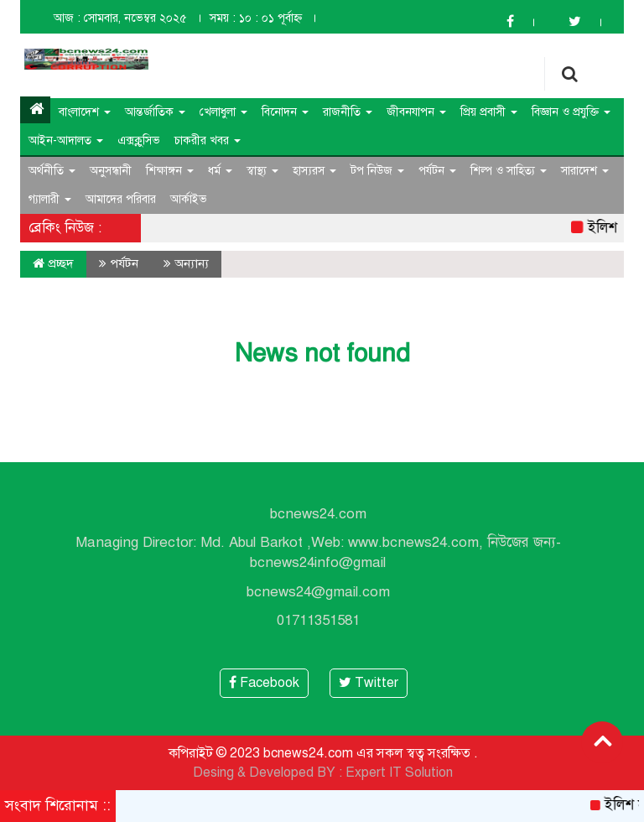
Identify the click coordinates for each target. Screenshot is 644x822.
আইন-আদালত (66, 140)
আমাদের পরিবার (121, 199)
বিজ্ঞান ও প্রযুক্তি (571, 112)
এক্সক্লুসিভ (139, 140)
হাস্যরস (314, 171)
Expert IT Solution (399, 773)
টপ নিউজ (377, 171)
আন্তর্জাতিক (155, 112)
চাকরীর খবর (208, 140)
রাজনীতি (348, 112)
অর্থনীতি (52, 171)
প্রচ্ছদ (53, 263)
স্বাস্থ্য (262, 171)
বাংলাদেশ (85, 112)
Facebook (264, 683)
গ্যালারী (50, 199)
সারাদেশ (585, 171)
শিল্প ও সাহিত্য (509, 171)
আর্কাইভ (189, 199)
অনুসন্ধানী (111, 171)
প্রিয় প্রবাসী (489, 112)
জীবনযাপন (416, 112)
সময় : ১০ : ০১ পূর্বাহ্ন (256, 18)
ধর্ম (220, 171)
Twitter (369, 683)
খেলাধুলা (223, 112)
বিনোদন (285, 112)
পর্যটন (437, 171)
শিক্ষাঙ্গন (170, 171)
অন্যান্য (192, 263)
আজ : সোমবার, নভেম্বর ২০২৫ (120, 18)
